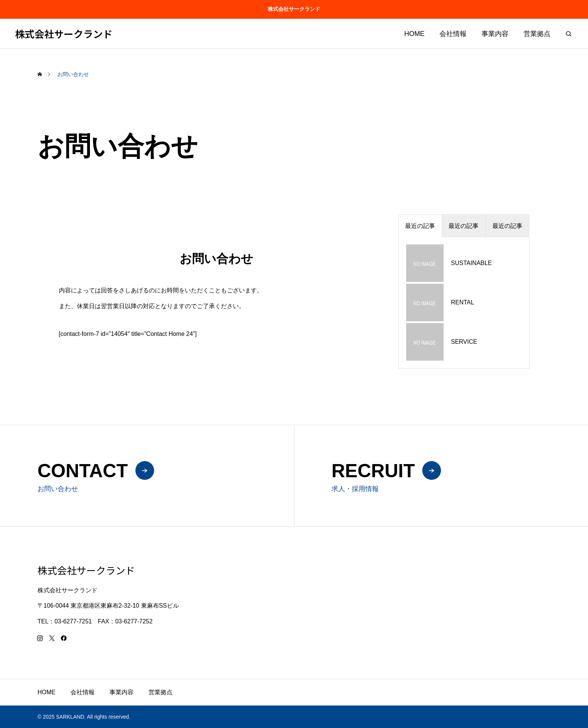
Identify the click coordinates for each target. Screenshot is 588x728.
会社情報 (453, 34)
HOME (414, 34)
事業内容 (495, 34)
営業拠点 (537, 34)
